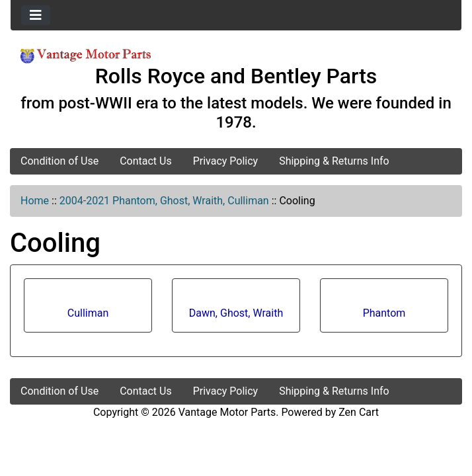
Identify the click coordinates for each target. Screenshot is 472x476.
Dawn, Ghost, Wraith (236, 308)
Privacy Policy (226, 161)
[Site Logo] (86, 55)
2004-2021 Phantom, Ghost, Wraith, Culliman (164, 201)
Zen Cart (359, 412)
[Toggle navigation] (36, 15)
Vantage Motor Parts (227, 412)
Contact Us (146, 161)
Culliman (88, 308)
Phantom (384, 308)
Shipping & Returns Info (334, 161)
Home (35, 201)
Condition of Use (59, 161)
